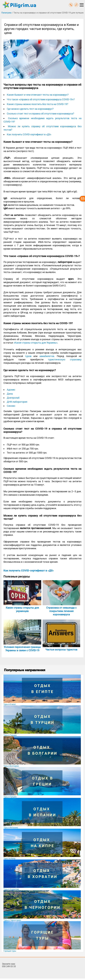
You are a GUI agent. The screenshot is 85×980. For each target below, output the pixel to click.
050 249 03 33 (9, 966)
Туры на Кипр (9, 858)
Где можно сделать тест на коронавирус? (30, 109)
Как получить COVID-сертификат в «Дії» (29, 134)
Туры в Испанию (11, 828)
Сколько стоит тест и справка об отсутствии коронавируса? (40, 114)
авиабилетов (47, 356)
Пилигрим (6, 13)
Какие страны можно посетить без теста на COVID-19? (38, 104)
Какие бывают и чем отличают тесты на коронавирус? (38, 95)
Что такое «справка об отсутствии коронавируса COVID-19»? (41, 99)
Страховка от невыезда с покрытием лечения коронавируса (61, 611)
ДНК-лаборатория (17, 402)
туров (28, 356)
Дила (10, 394)
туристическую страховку (65, 359)
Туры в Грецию (10, 797)
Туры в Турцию (10, 735)
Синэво (11, 406)
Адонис (11, 390)
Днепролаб (13, 398)
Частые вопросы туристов (61, 650)
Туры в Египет (10, 704)
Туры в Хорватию (11, 889)
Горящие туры (10, 951)
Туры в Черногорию (12, 920)
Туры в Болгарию (11, 766)
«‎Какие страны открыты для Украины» (36, 343)
